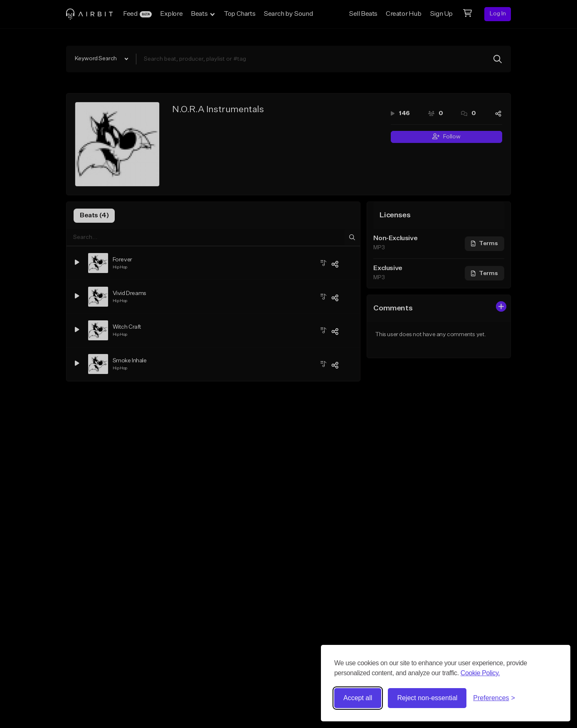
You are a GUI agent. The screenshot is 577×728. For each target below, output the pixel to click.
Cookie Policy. (480, 673)
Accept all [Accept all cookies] (358, 698)
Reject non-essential (427, 698)
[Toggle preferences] (494, 698)
